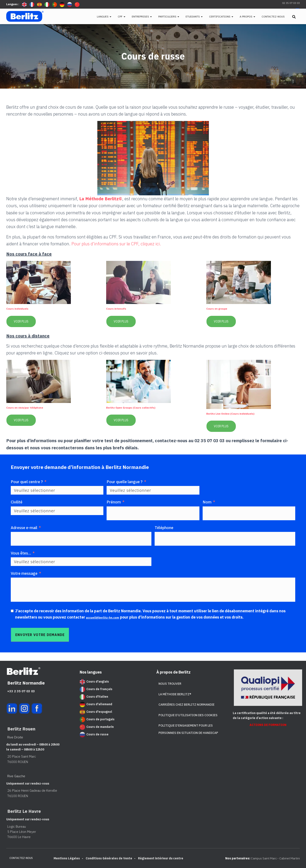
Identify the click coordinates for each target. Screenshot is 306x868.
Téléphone (164, 528)
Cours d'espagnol (96, 712)
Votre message (24, 573)
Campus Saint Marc (264, 858)
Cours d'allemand (96, 704)
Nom (207, 502)
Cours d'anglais (94, 682)
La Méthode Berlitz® (175, 694)
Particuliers (169, 16)
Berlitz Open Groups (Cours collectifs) (141, 407)
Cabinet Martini (290, 858)
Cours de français (96, 689)
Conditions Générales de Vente (109, 858)
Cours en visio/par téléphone (32, 407)
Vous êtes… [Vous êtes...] (21, 553)
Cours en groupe (221, 308)
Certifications (221, 16)
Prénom (114, 502)
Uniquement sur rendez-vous (26, 783)
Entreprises (142, 16)
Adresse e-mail (24, 528)
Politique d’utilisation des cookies (188, 715)
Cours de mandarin (97, 727)
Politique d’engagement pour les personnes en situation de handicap (188, 729)
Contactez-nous (273, 16)
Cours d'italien (94, 697)
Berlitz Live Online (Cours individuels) (240, 413)
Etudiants (194, 16)
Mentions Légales (67, 858)
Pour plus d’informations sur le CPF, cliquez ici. (116, 244)
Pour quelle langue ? (125, 482)
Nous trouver (170, 684)
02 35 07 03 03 (291, 3)
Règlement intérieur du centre (161, 858)
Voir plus (21, 321)
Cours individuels (22, 308)
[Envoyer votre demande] (40, 635)
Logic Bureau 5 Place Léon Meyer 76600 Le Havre (19, 832)
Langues (104, 16)
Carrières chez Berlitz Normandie (186, 705)
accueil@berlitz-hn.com (108, 617)
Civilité (17, 502)
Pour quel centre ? (27, 482)
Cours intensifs (120, 308)
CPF (122, 16)
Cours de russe (94, 734)
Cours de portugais (97, 719)
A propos (247, 16)
